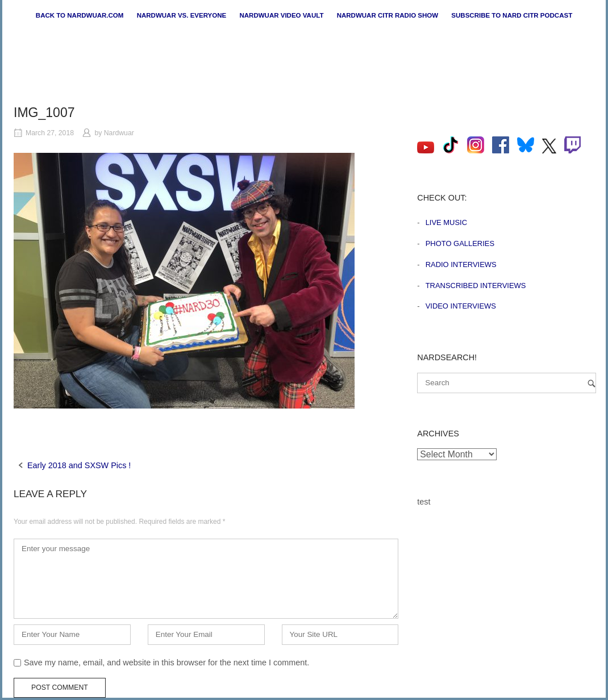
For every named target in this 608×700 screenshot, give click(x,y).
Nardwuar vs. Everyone (182, 15)
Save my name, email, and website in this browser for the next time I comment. (166, 663)
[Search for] (507, 383)
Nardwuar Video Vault (281, 15)
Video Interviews (461, 306)
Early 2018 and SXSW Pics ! (79, 465)
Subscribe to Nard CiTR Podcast (512, 15)
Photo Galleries (460, 243)
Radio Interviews (461, 264)
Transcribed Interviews (476, 286)
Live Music (446, 222)
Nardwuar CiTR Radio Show (388, 15)
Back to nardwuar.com (80, 15)
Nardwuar (119, 133)
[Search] (592, 383)
